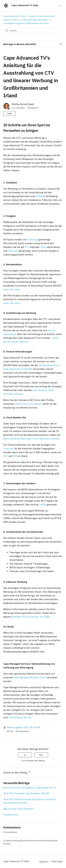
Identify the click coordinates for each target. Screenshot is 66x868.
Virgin (43, 247)
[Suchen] (33, 31)
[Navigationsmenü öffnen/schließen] (60, 5)
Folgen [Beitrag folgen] (9, 113)
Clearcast (33, 240)
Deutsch (45, 862)
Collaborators (11, 815)
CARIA (39, 196)
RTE (27, 247)
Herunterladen (22, 731)
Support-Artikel (11, 20)
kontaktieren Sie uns (20, 717)
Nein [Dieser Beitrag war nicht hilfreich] (41, 755)
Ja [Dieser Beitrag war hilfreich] (25, 755)
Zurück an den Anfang (17, 772)
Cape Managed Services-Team (30, 677)
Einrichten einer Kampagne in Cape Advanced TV (30, 788)
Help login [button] (57, 861)
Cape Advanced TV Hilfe (14, 16)
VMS (15, 456)
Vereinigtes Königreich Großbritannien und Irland (26, 23)
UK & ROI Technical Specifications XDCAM (26, 793)
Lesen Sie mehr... (12, 289)
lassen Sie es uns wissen (29, 404)
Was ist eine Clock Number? (18, 809)
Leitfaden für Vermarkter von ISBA (31, 617)
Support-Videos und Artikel (41, 16)
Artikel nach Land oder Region (35, 20)
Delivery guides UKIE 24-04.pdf (23, 727)
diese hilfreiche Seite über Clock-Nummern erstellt (31, 439)
